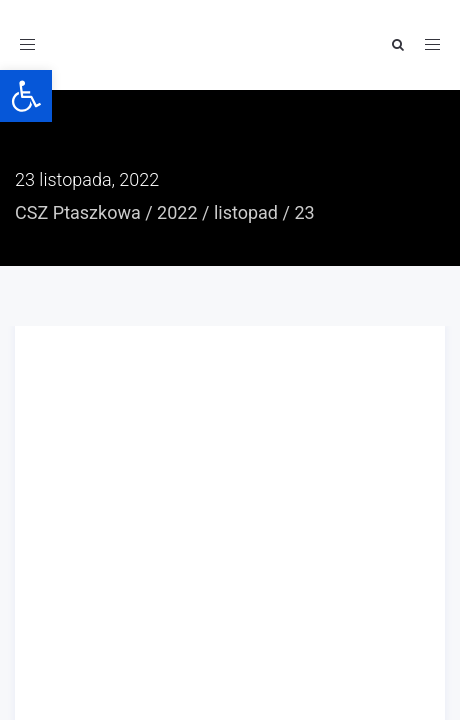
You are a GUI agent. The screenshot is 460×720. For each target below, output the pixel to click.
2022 (177, 212)
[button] (26, 96)
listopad (246, 212)
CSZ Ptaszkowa (78, 212)
